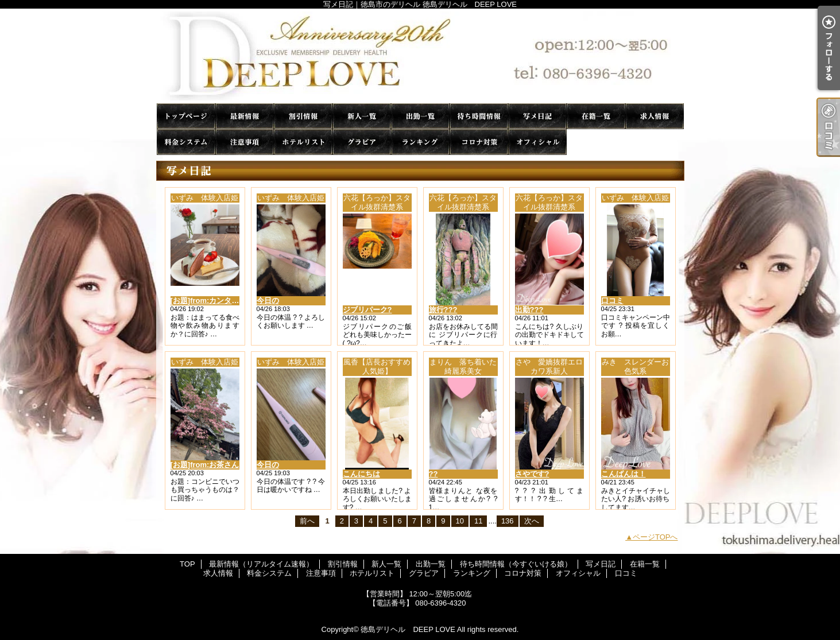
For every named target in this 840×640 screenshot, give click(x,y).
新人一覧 (362, 116)
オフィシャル (537, 142)
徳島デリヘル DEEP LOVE (408, 629)
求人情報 (655, 116)
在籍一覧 (596, 116)
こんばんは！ (624, 474)
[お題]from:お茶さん (205, 465)
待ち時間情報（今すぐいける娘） (479, 116)
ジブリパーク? (367, 310)
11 (478, 521)
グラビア (362, 142)
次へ (532, 521)
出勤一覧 (420, 116)
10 (460, 521)
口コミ (596, 142)
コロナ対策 (479, 142)
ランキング (420, 142)
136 (508, 521)
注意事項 (245, 142)
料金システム (186, 142)
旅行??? (443, 310)
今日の (268, 300)
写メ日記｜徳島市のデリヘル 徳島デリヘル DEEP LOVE (420, 56)
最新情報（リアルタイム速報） (245, 116)
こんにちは (361, 474)
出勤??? (529, 310)
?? (433, 474)
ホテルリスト (303, 142)
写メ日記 (537, 116)
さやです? (532, 474)
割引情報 (303, 116)
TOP (186, 116)
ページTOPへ (655, 537)
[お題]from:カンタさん (209, 300)
